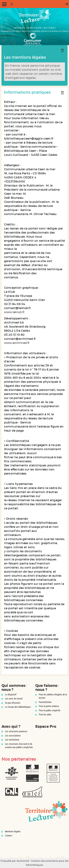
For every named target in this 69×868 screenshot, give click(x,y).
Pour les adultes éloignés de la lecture (53, 696)
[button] (67, 4)
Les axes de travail (14, 698)
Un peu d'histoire (13, 703)
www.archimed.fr (17, 343)
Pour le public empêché (50, 710)
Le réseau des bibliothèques (18, 707)
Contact (9, 835)
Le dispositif (11, 694)
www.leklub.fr (14, 312)
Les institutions (12, 740)
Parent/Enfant (45, 702)
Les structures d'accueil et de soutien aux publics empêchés (19, 746)
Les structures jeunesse (16, 731)
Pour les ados (45, 714)
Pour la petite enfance (49, 706)
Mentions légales (13, 831)
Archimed (23, 861)
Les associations (13, 735)
